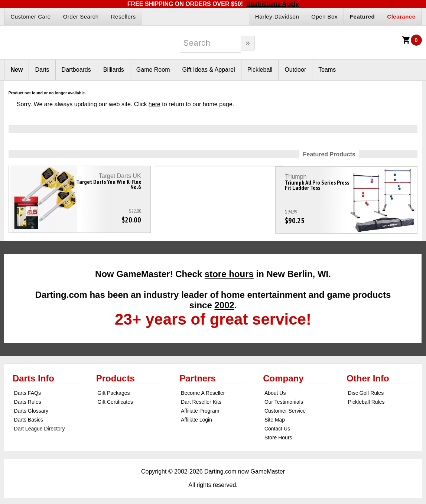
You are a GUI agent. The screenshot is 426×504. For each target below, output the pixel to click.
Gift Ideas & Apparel (208, 70)
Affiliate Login (196, 416)
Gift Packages (113, 389)
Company (283, 375)
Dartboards (76, 70)
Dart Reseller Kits (201, 398)
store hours (229, 270)
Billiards (114, 70)
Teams (327, 70)
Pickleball (260, 70)
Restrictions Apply (272, 4)
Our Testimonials (284, 398)
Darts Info (33, 375)
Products (116, 375)
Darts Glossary (31, 407)
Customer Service (285, 407)
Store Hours (278, 434)
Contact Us (277, 425)
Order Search (81, 17)
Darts (42, 70)
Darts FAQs (27, 389)
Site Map (275, 416)
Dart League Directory (40, 425)
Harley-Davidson (277, 17)
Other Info (368, 375)
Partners (198, 375)
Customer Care (30, 17)
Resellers (123, 17)
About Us (275, 389)
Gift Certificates (115, 398)
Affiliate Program (200, 407)
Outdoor (295, 70)
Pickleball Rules (366, 398)
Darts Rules (28, 398)
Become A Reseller (203, 389)
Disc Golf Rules (366, 389)
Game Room (153, 70)
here (155, 104)
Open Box (324, 17)
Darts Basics (29, 416)
